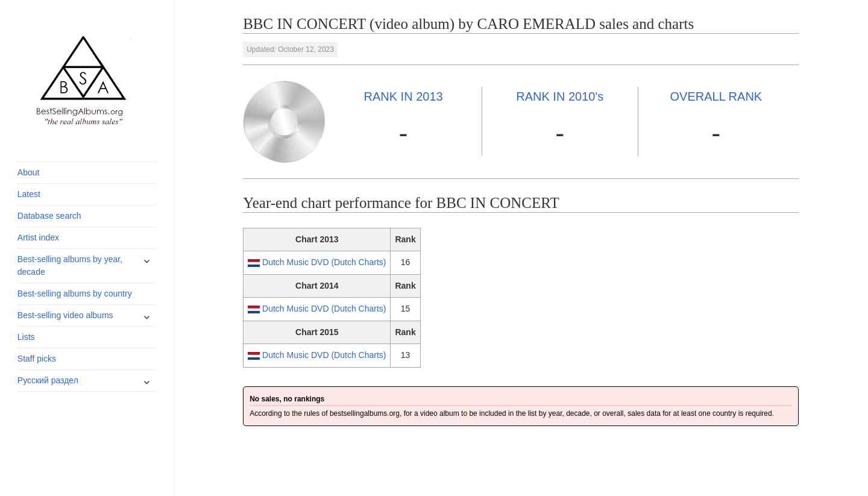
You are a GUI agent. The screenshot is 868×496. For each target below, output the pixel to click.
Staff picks (37, 359)
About (29, 172)
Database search (49, 216)
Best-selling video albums (65, 315)
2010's (560, 96)
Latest (29, 194)
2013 (403, 96)
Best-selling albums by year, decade (70, 265)
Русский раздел (48, 380)
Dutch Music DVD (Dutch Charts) (324, 262)
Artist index (38, 237)
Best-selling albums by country (75, 294)
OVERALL (716, 96)
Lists (26, 337)
